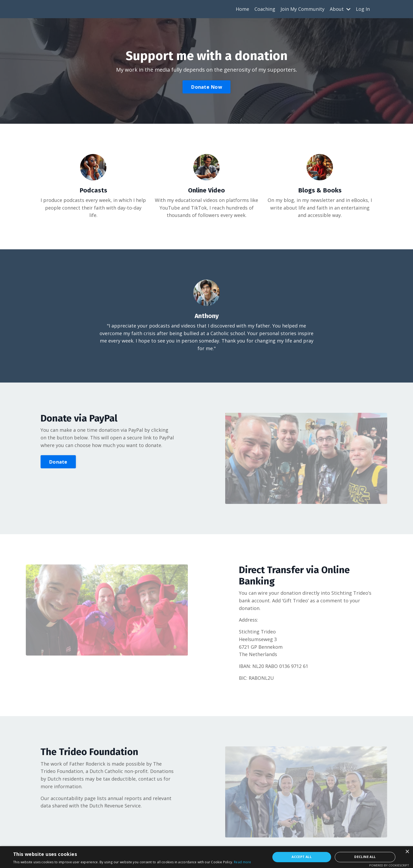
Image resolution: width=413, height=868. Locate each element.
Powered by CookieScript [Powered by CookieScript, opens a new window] (389, 865)
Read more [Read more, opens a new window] (243, 862)
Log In (363, 9)
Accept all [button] (302, 857)
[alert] (206, 857)
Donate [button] (58, 462)
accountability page (73, 798)
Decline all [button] (365, 857)
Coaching (265, 9)
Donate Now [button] (206, 87)
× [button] (407, 852)
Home (242, 9)
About (340, 9)
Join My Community (303, 9)
